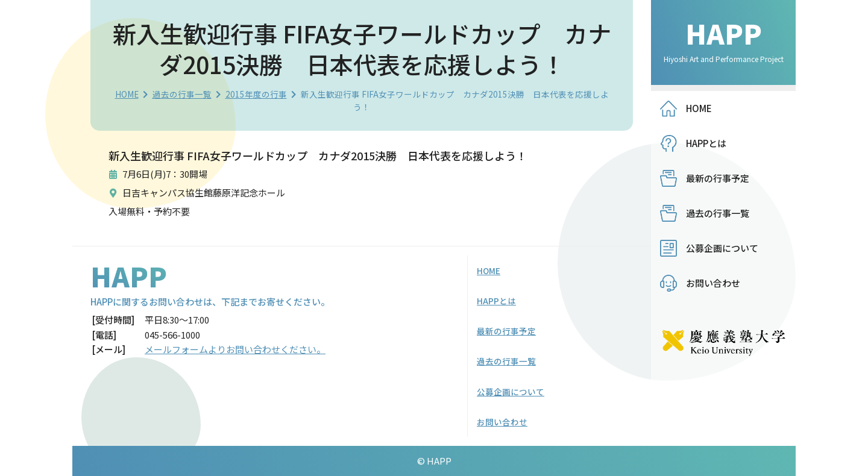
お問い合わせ (713, 283)
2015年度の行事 (256, 94)
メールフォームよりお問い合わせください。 (235, 349)
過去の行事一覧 (182, 94)
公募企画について (722, 248)
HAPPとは (706, 143)
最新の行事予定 (718, 178)
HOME (127, 94)
